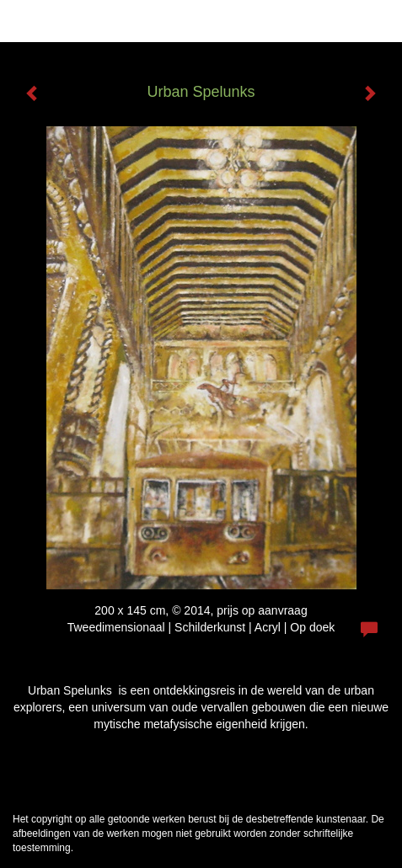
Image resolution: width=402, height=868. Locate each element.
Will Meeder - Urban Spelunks (113, 21)
